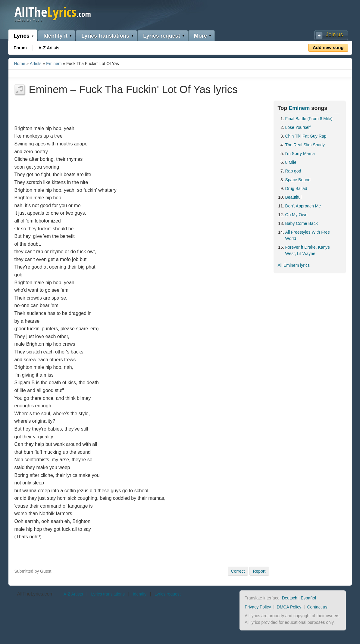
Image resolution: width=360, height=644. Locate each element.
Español (308, 598)
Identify (140, 594)
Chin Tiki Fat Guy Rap (306, 136)
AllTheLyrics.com (35, 594)
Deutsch (289, 598)
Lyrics (22, 36)
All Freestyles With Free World (308, 235)
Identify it (55, 36)
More (200, 36)
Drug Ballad (296, 188)
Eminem (54, 64)
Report (259, 571)
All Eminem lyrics (294, 265)
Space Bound (298, 180)
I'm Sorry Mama (300, 154)
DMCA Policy (289, 607)
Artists (36, 64)
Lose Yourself (298, 127)
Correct (238, 571)
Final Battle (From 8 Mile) (309, 119)
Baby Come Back (302, 223)
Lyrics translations (105, 36)
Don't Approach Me (303, 206)
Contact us (317, 607)
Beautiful (293, 197)
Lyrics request (161, 36)
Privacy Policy (258, 607)
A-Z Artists (49, 48)
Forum (20, 48)
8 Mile (291, 162)
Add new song (328, 47)
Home (20, 64)
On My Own (296, 215)
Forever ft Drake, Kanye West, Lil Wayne (308, 250)
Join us (334, 35)
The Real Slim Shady (305, 145)
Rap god (293, 171)
